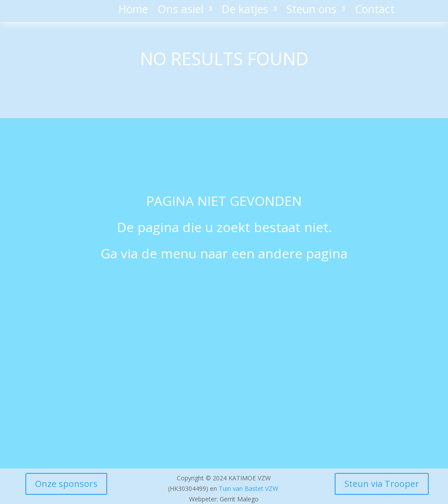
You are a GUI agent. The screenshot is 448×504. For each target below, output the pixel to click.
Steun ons (311, 11)
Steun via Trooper (382, 484)
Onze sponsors (66, 484)
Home (133, 11)
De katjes (245, 11)
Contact (375, 11)
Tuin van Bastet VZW (248, 488)
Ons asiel (180, 11)
